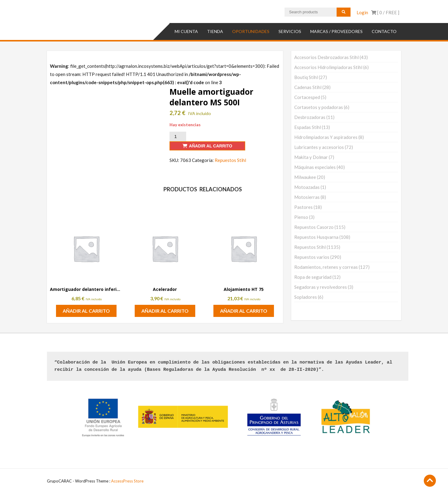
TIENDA (215, 31)
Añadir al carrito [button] (86, 311)
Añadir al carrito (211, 146)
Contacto (384, 31)
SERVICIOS (290, 31)
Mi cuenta (186, 31)
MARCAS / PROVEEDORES (336, 31)
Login (362, 12)
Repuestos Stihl (230, 160)
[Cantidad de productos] (178, 137)
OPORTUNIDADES (251, 31)
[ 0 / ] (385, 12)
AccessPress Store (127, 481)
